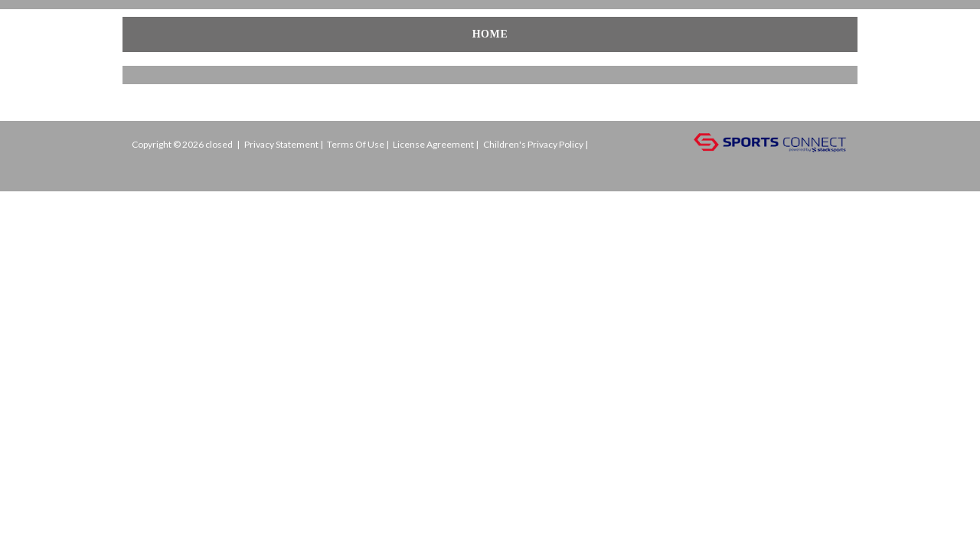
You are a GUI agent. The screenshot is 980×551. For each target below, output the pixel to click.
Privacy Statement (281, 144)
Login (156, 167)
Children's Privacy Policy (533, 144)
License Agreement (433, 144)
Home (156, 34)
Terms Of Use (356, 144)
